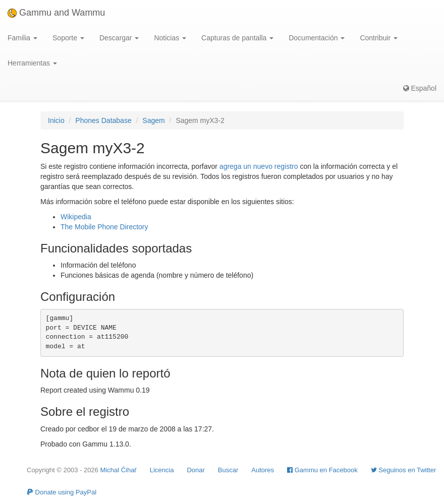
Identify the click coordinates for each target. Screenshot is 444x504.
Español (420, 88)
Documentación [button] (317, 38)
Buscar (228, 470)
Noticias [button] (170, 38)
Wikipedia (76, 217)
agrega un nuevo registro (259, 166)
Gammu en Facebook (322, 470)
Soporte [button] (68, 38)
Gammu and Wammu (56, 13)
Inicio (56, 120)
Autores (263, 470)
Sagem (153, 120)
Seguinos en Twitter (404, 470)
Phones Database (103, 120)
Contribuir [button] (379, 38)
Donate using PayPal (62, 492)
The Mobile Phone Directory (104, 227)
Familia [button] (22, 38)
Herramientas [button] (32, 63)
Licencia (162, 470)
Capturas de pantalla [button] (237, 38)
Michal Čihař (118, 470)
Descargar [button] (119, 38)
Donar (196, 470)
